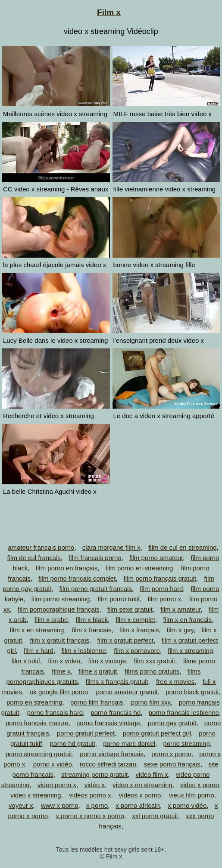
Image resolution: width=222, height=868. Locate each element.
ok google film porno (59, 692)
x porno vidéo (187, 805)
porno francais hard (55, 713)
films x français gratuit (117, 682)
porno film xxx (151, 702)
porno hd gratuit (73, 743)
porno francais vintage (108, 723)
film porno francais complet (77, 578)
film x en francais (187, 620)
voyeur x (21, 805)
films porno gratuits (152, 671)
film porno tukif (119, 599)
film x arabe (51, 620)
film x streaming (190, 651)
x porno (97, 805)
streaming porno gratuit (94, 774)
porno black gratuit (192, 692)
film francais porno (95, 558)
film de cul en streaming (182, 547)
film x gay (180, 630)
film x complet (135, 620)
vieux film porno (192, 795)
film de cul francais (34, 558)
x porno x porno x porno (90, 816)
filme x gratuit (98, 671)
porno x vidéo (53, 764)
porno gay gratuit (172, 723)
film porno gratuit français (95, 589)
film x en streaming (37, 630)
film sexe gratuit (130, 609)
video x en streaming (142, 785)
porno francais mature (37, 723)
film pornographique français (58, 609)
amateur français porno (41, 547)
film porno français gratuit (160, 578)
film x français (139, 630)
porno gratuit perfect (86, 733)
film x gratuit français (60, 640)
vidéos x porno (140, 795)
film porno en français (67, 568)
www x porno (60, 805)
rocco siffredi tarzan (108, 764)
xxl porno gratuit (155, 816)
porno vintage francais (112, 754)
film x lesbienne (83, 651)
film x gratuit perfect (125, 640)
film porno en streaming (139, 568)
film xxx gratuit (154, 661)
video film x (152, 774)
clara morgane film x (111, 547)
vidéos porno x (90, 795)
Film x (109, 12)
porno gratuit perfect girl (157, 733)
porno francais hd (116, 713)
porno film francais (97, 702)
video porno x (57, 785)
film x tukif (26, 661)
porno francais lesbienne (184, 713)
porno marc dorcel (129, 743)
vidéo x (94, 785)
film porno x (165, 599)
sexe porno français (172, 764)
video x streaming (36, 795)
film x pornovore (137, 651)
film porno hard (161, 589)
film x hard (39, 651)
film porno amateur (156, 558)
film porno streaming (60, 599)
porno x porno (171, 754)
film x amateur (180, 609)
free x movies (175, 682)
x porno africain (138, 805)
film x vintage (107, 661)
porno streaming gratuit (39, 754)
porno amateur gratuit (127, 692)
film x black (92, 620)
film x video (64, 661)
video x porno (200, 785)
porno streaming (186, 743)
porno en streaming (34, 702)
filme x (61, 671)
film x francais (92, 630)
